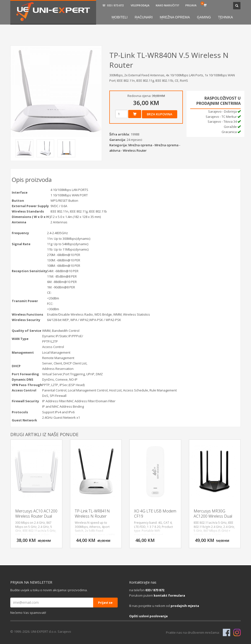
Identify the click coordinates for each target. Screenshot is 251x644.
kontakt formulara (169, 595)
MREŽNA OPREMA (175, 17)
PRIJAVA (191, 5)
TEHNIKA (225, 17)
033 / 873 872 (155, 590)
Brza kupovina (160, 114)
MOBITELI (119, 17)
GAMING (204, 17)
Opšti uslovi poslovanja (148, 616)
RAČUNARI (144, 17)
